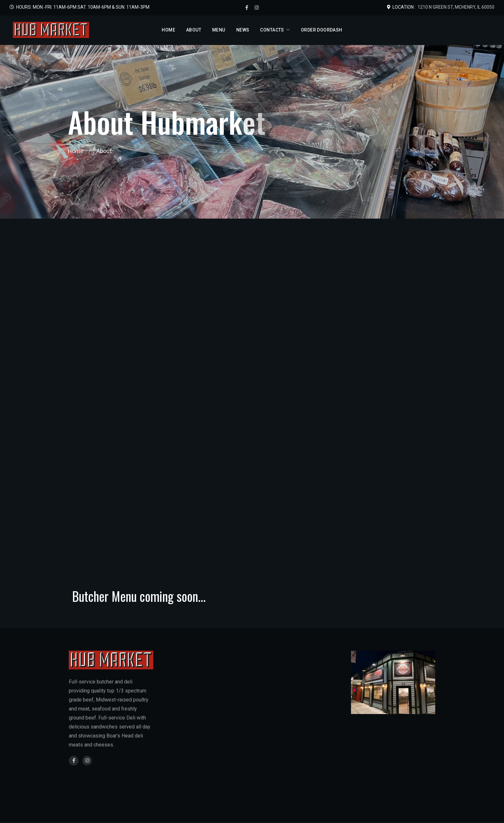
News (243, 30)
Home (168, 30)
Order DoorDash (322, 30)
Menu (219, 30)
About (194, 30)
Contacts (272, 30)
